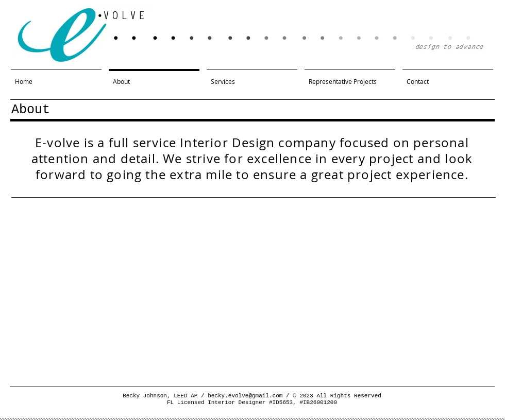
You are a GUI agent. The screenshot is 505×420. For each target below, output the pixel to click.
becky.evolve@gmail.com (245, 396)
